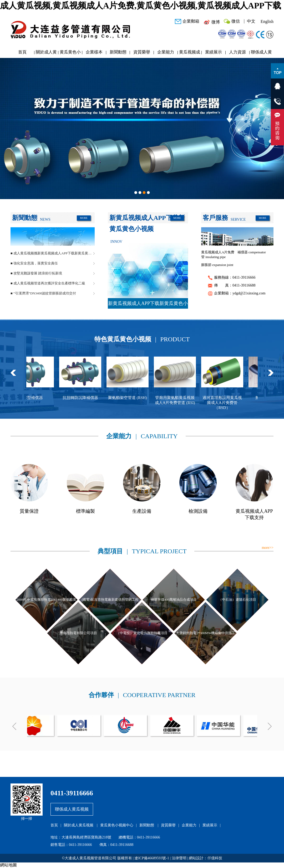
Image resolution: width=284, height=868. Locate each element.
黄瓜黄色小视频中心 (70, 53)
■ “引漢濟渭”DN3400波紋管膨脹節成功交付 (43, 293)
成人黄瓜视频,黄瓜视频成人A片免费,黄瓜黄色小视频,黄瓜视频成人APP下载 (141, 6)
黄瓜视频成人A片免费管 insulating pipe (218, 255)
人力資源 (237, 52)
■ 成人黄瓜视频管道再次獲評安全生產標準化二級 (48, 283)
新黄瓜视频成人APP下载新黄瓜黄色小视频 (148, 305)
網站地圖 (8, 865)
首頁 (22, 52)
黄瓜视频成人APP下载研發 (190, 53)
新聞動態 (118, 52)
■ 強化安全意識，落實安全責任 (34, 263)
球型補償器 (37, 398)
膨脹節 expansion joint (217, 265)
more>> (268, 548)
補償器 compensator (252, 252)
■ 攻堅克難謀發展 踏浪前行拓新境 (36, 273)
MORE (84, 218)
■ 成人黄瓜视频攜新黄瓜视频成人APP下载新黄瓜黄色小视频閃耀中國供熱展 (53, 253)
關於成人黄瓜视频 (46, 53)
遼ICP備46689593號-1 (152, 858)
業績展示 (214, 52)
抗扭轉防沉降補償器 (84, 398)
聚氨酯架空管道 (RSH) (131, 398)
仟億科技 (215, 858)
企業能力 (166, 52)
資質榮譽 (142, 52)
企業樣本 (94, 52)
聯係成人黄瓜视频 (261, 53)
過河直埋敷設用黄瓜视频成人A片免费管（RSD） (226, 403)
